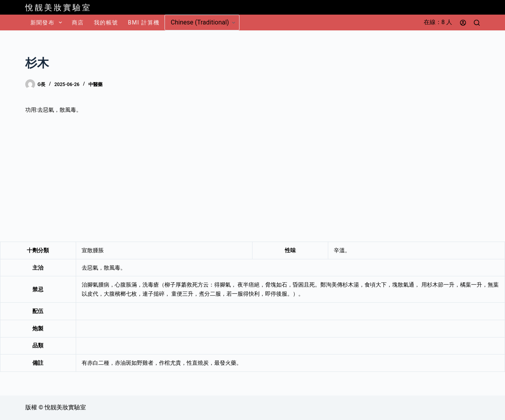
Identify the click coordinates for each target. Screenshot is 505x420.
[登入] (463, 23)
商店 (78, 22)
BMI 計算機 (144, 22)
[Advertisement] (252, 178)
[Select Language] (202, 22)
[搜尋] (477, 23)
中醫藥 (95, 84)
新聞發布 (48, 22)
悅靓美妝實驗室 (58, 7)
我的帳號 (106, 22)
